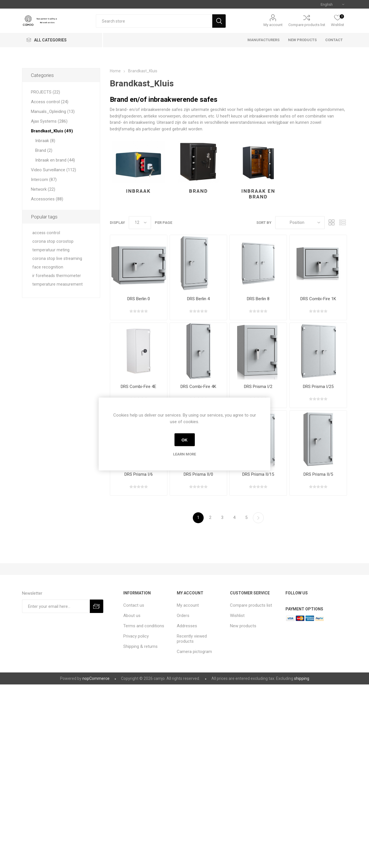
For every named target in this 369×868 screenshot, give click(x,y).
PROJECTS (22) (45, 92)
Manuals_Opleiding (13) (53, 112)
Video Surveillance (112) (53, 170)
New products (243, 626)
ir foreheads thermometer (57, 276)
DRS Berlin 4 (198, 299)
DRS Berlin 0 (139, 299)
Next (258, 518)
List (343, 223)
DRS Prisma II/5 (318, 474)
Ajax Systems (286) (49, 121)
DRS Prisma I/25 (318, 387)
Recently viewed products (192, 639)
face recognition (48, 267)
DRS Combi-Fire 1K (318, 299)
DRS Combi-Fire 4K (198, 387)
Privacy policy (136, 636)
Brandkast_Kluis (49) (52, 131)
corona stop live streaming (57, 259)
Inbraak (138, 191)
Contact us (134, 605)
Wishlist (237, 616)
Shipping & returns (140, 646)
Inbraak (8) (45, 141)
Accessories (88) (47, 199)
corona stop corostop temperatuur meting (53, 246)
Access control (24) (50, 102)
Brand (199, 191)
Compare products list (307, 25)
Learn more (184, 454)
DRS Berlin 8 (258, 299)
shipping (302, 678)
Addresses (187, 626)
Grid (332, 223)
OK (185, 440)
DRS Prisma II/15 (258, 474)
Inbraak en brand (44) (55, 160)
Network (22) (43, 189)
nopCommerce (96, 678)
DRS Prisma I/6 (139, 474)
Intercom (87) (44, 180)
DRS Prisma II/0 (198, 474)
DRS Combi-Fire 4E (138, 387)
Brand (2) (44, 150)
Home (115, 71)
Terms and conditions (144, 626)
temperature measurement (57, 284)
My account (273, 25)
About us (132, 616)
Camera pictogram (194, 652)
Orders (183, 616)
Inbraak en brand (258, 194)
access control (46, 233)
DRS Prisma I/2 (258, 387)
